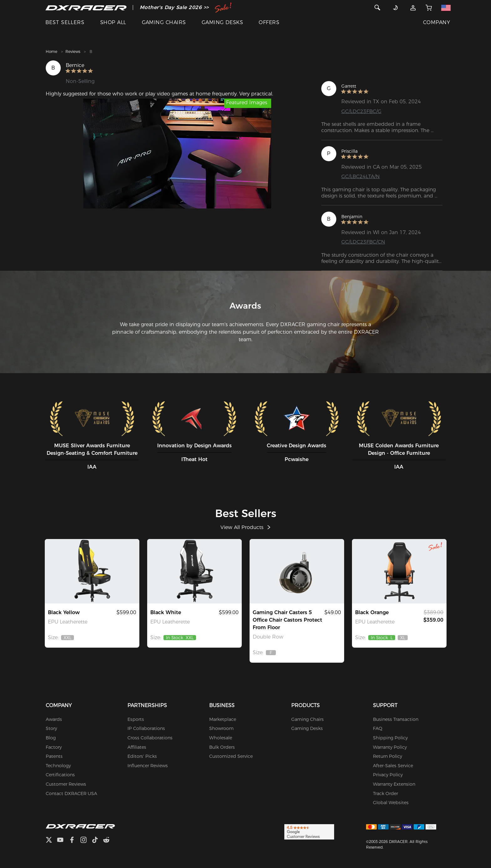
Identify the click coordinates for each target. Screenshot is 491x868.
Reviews (73, 51)
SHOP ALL (113, 22)
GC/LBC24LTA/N (361, 176)
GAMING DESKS (222, 22)
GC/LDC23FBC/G (361, 111)
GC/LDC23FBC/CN (363, 242)
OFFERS (269, 22)
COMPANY (437, 22)
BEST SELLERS (65, 22)
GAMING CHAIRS (164, 22)
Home (52, 51)
